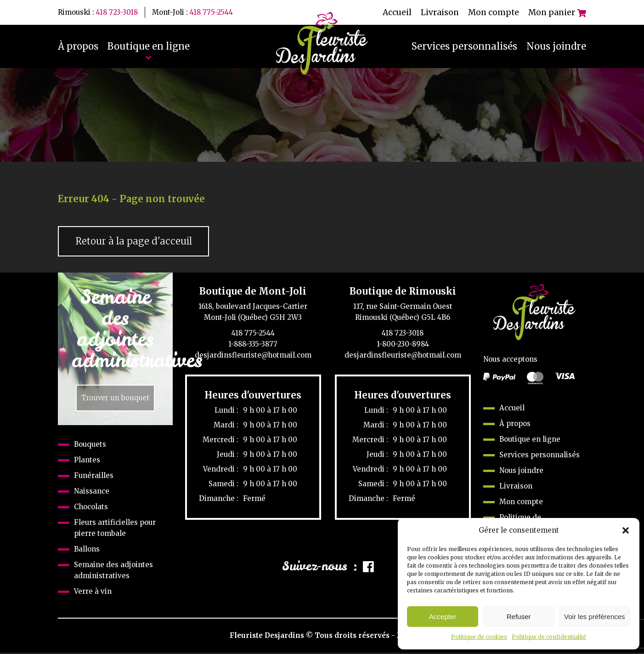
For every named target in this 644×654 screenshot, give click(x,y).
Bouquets (90, 446)
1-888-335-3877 (253, 345)
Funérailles (94, 477)
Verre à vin (93, 593)
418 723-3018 (117, 12)
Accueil (397, 12)
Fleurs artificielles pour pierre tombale (115, 529)
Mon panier (557, 12)
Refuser (519, 617)
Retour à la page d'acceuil (136, 242)
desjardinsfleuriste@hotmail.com (253, 356)
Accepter (443, 617)
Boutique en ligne (149, 46)
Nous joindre (556, 46)
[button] (626, 530)
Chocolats (91, 508)
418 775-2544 (211, 12)
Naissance (92, 492)
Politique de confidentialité (549, 637)
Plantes (87, 461)
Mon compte (494, 12)
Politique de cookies (479, 637)
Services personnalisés (464, 46)
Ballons (87, 550)
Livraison (440, 12)
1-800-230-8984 (403, 345)
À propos (78, 46)
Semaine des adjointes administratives (113, 572)
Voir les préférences (595, 617)
